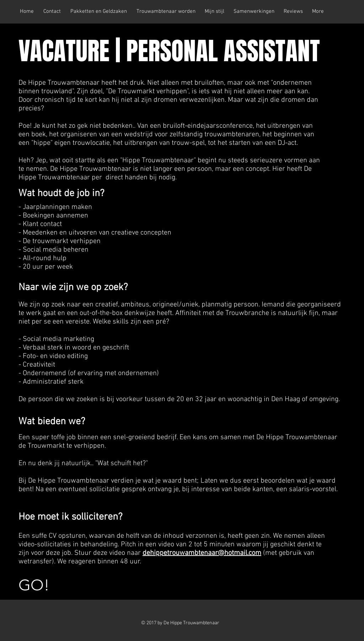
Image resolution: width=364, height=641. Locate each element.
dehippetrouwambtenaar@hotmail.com (202, 553)
